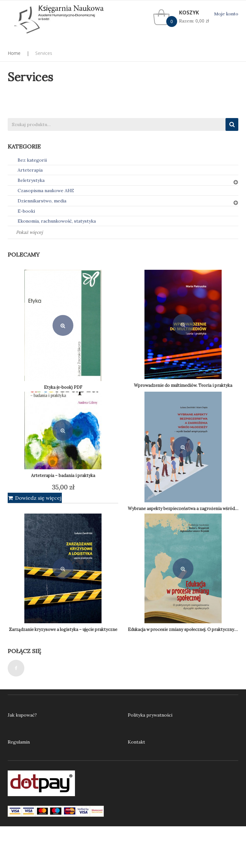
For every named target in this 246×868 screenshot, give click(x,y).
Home (14, 53)
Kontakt (136, 742)
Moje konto (226, 14)
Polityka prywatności (150, 715)
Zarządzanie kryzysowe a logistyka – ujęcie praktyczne (63, 630)
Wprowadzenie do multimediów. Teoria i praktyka (183, 385)
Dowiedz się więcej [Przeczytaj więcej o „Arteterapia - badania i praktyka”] (38, 498)
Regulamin (19, 742)
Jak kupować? (22, 715)
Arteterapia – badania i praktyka (63, 476)
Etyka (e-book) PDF (63, 387)
